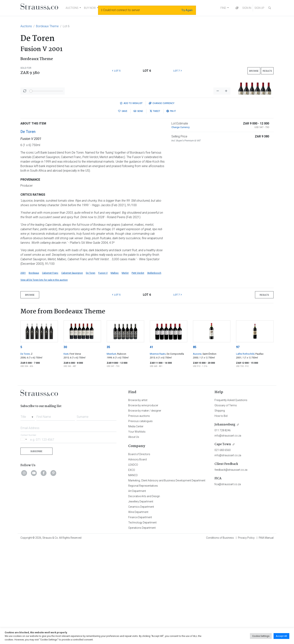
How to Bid (221, 514)
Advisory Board (137, 558)
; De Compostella (175, 452)
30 (65, 445)
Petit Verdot (138, 371)
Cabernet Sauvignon (72, 371)
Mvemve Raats (158, 452)
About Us (134, 535)
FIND (223, 8)
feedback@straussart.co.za (231, 568)
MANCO (133, 574)
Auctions (26, 26)
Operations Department (142, 626)
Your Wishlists (137, 530)
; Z (31, 452)
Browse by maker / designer (145, 509)
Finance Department (140, 616)
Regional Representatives (143, 584)
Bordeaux (34, 371)
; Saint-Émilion (209, 452)
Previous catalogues (140, 520)
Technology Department (142, 621)
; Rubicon (121, 452)
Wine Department (138, 610)
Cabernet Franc (50, 371)
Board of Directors (139, 553)
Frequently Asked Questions (231, 498)
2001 (23, 371)
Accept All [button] (281, 636)
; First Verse (75, 452)
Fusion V (103, 371)
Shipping (220, 509)
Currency (162, 202)
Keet (66, 452)
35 (108, 445)
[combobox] (28, 514)
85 (195, 445)
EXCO (132, 568)
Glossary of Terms (226, 504)
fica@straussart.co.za (228, 583)
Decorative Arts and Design (144, 595)
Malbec (115, 371)
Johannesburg (225, 523)
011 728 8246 (223, 529)
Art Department (137, 589)
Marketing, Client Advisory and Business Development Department (167, 579)
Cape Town (223, 543)
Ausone (197, 452)
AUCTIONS (72, 8)
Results (267, 71)
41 (151, 445)
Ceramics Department (141, 605)
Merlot (125, 371)
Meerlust (111, 452)
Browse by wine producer (143, 504)
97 (238, 445)
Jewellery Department (141, 600)
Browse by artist (138, 498)
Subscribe (36, 550)
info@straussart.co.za (228, 534)
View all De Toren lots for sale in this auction (44, 378)
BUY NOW (90, 8)
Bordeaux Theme (47, 26)
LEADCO (133, 563)
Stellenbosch (154, 371)
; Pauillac (259, 452)
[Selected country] (24, 538)
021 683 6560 (223, 548)
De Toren (28, 230)
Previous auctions (139, 514)
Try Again (187, 10)
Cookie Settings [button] (261, 636)
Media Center (136, 525)
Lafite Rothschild (245, 452)
